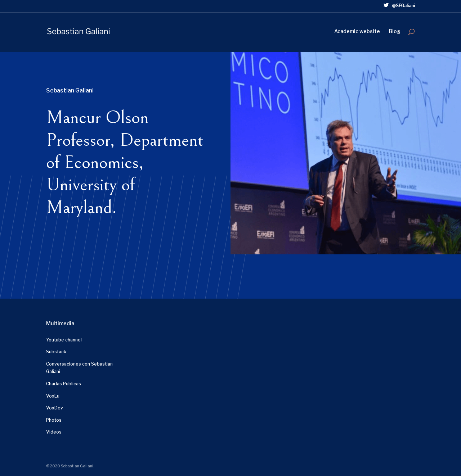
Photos (54, 420)
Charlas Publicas (64, 384)
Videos (54, 432)
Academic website (357, 31)
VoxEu (53, 396)
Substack (56, 352)
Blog (395, 31)
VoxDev (55, 408)
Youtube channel (64, 340)
